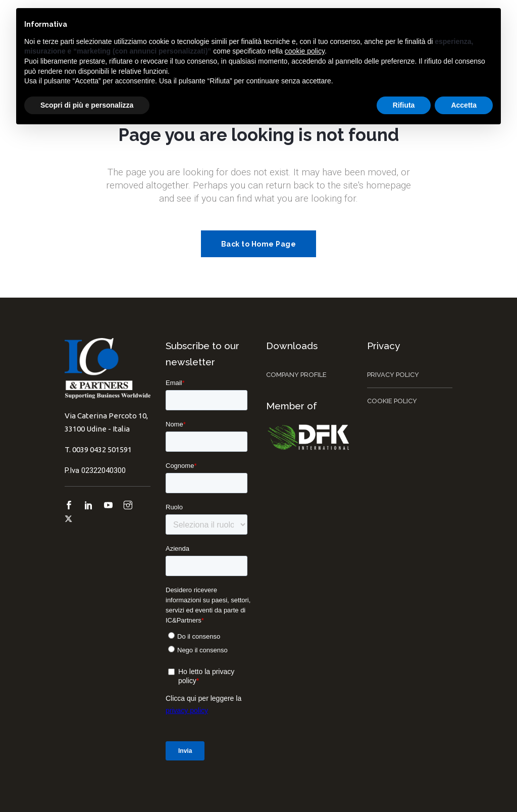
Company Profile (296, 375)
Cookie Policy (392, 401)
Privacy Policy (393, 375)
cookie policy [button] (305, 51)
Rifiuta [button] (404, 105)
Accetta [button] (464, 105)
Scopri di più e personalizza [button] (87, 105)
